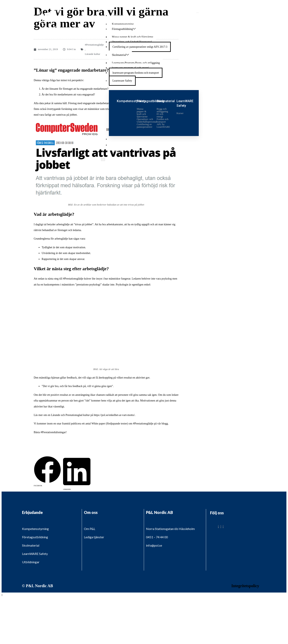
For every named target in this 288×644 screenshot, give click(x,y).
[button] (47, 460)
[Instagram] (221, 527)
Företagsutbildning (124, 29)
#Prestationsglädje (94, 45)
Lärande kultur (93, 54)
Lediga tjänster (122, 145)
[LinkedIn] (223, 527)
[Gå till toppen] (2, 595)
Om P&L (118, 151)
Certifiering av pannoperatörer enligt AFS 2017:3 (140, 47)
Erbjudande (121, 15)
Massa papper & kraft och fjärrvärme (132, 37)
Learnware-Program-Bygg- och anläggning (136, 63)
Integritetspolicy (245, 586)
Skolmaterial (120, 55)
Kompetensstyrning (123, 24)
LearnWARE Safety (35, 554)
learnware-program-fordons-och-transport (136, 73)
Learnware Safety (122, 81)
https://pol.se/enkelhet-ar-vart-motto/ (114, 415)
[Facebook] (218, 527)
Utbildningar (120, 139)
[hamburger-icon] (198, 13)
